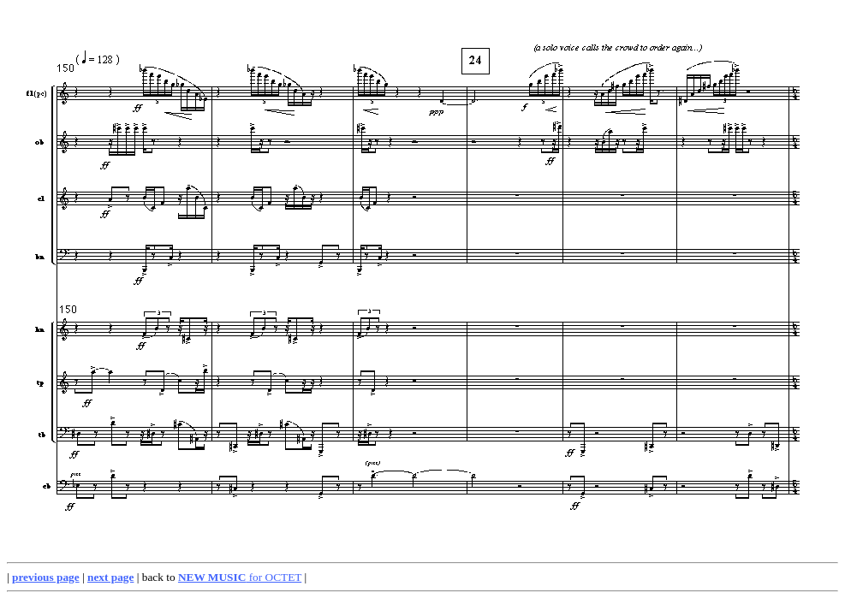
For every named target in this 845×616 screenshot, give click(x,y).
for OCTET (240, 577)
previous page (46, 577)
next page (110, 577)
